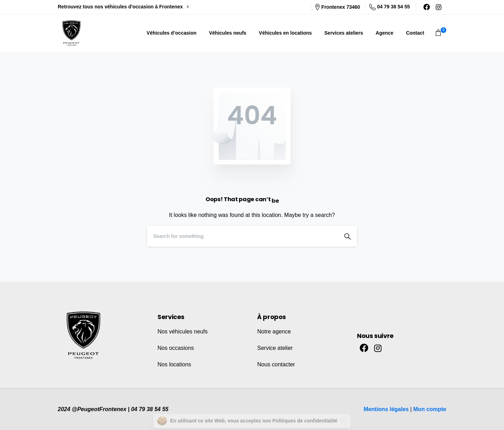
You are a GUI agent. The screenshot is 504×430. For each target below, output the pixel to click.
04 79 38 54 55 (390, 7)
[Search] (243, 236)
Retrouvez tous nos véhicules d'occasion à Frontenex (123, 7)
